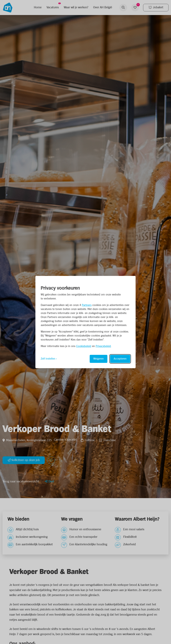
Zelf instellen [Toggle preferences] (48, 359)
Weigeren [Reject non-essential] (99, 359)
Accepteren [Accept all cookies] (120, 359)
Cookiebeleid (84, 346)
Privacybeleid (103, 346)
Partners (87, 305)
